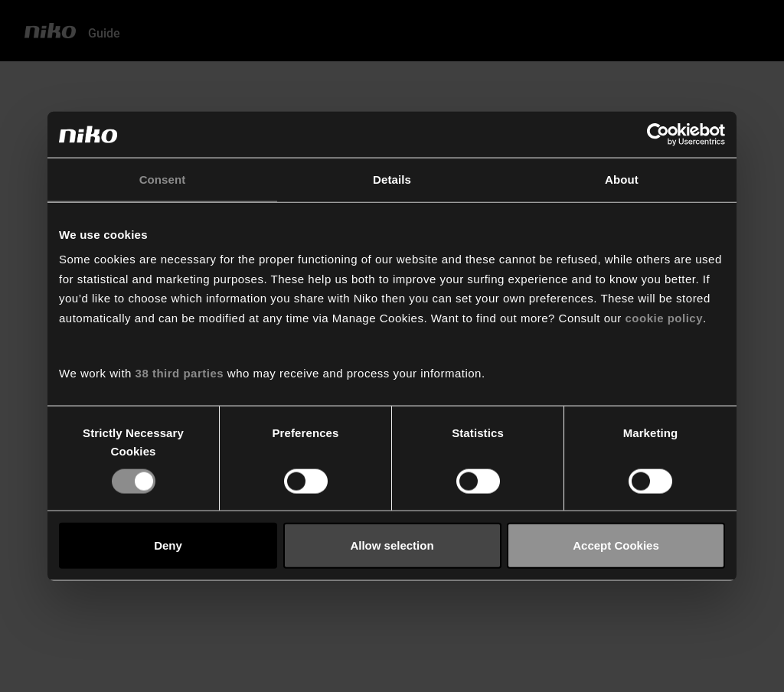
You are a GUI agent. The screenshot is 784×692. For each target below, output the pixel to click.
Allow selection (392, 545)
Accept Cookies (616, 545)
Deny (168, 545)
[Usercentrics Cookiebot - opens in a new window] (658, 135)
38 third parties (180, 373)
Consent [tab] (163, 180)
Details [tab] (392, 180)
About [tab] (622, 180)
